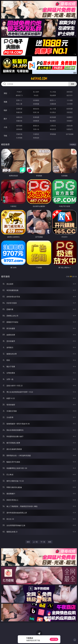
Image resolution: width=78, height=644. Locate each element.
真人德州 (36, 92)
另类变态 (70, 112)
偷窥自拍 (19, 117)
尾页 (50, 542)
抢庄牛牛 (70, 95)
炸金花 (36, 95)
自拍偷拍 (36, 100)
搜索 (73, 84)
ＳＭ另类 (70, 104)
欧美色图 (53, 117)
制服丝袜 (19, 112)
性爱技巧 (70, 129)
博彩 (5, 93)
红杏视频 (19, 138)
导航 (5, 136)
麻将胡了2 (19, 95)
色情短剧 (36, 138)
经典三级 (36, 112)
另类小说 (36, 129)
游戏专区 (70, 92)
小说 (5, 127)
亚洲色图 (36, 117)
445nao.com (39, 79)
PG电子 (19, 92)
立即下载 (54, 639)
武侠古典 (70, 126)
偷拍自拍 (36, 109)
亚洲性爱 (19, 109)
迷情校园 (19, 129)
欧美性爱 (70, 109)
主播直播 (53, 104)
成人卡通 (53, 109)
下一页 (43, 542)
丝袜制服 (36, 104)
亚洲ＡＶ (19, 100)
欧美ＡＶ (53, 100)
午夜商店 (36, 134)
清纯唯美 (36, 121)
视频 (5, 102)
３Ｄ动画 (70, 100)
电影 (5, 110)
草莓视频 (53, 134)
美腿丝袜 (19, 121)
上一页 (35, 542)
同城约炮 (19, 134)
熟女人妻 (19, 104)
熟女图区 (53, 121)
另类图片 (70, 121)
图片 (5, 119)
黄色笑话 (53, 129)
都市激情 (19, 126)
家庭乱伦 (36, 126)
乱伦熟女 (53, 112)
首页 (28, 542)
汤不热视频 (70, 134)
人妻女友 (53, 126)
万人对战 (53, 92)
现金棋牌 (53, 95)
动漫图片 (70, 117)
